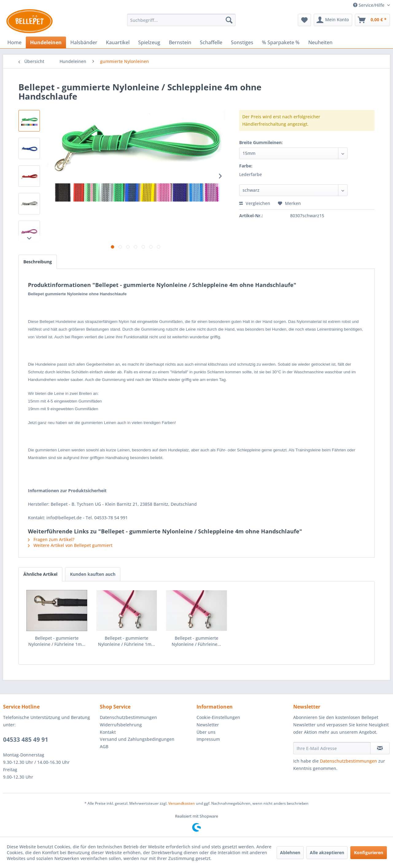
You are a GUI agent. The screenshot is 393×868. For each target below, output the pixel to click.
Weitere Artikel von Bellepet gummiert (70, 545)
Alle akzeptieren (327, 852)
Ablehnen (290, 852)
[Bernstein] (180, 42)
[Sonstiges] (242, 42)
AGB (104, 746)
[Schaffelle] (211, 42)
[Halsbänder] (84, 42)
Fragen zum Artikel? (51, 539)
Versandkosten (182, 803)
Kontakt (108, 732)
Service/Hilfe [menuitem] (369, 5)
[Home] (14, 42)
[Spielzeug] (149, 42)
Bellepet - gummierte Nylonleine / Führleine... (196, 641)
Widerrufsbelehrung (121, 725)
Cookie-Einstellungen (218, 717)
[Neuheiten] (320, 42)
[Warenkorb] (372, 20)
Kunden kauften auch (93, 574)
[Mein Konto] (333, 20)
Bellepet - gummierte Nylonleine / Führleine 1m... (57, 641)
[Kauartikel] (118, 42)
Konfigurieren (369, 852)
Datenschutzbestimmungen (128, 717)
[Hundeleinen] (46, 42)
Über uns (206, 732)
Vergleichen (255, 203)
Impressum (208, 739)
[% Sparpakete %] (281, 42)
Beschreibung (38, 262)
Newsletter (208, 725)
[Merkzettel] (304, 20)
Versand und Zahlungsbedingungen (137, 739)
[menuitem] (181, 20)
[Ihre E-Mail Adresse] (332, 748)
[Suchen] (229, 20)
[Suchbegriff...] (181, 20)
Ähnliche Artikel (40, 574)
